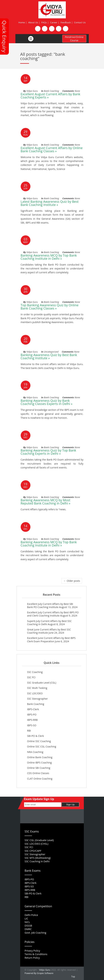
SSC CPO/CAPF (33, 851)
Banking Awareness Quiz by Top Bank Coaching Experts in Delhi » (48, 452)
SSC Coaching (35, 672)
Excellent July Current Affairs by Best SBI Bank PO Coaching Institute (50, 605)
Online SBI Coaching (39, 768)
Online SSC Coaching (39, 741)
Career (54, 22)
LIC (26, 919)
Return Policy (32, 958)
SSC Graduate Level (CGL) (42, 683)
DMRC (28, 929)
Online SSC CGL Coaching (42, 746)
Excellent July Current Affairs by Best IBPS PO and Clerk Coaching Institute (53, 614)
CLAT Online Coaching (40, 779)
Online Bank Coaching (40, 757)
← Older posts (72, 581)
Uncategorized (51, 352)
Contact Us (80, 22)
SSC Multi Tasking (37, 688)
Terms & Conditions (36, 954)
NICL (27, 922)
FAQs (44, 22)
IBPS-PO (32, 715)
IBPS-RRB (32, 720)
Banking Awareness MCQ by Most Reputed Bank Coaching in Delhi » (46, 502)
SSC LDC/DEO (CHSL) (36, 844)
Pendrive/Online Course (74, 39)
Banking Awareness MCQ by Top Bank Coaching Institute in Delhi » (49, 257)
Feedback (66, 22)
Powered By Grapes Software (39, 973)
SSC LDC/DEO (35, 693)
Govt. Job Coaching (35, 933)
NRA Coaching (35, 752)
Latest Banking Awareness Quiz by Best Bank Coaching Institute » (50, 203)
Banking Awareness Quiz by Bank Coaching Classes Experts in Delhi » (47, 402)
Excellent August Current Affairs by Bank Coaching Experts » (50, 96)
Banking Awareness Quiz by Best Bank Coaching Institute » (49, 356)
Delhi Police (31, 915)
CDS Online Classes (38, 773)
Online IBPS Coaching (39, 763)
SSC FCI (31, 677)
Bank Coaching (51, 91)
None (77, 91)
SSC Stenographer (37, 699)
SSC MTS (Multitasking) (38, 858)
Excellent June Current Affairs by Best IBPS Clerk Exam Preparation (51, 640)
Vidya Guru (45, 970)
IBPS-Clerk (33, 709)
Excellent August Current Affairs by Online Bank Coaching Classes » (52, 149)
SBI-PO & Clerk (35, 736)
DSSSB (28, 926)
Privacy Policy (32, 951)
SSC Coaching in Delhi (37, 861)
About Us (33, 22)
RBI (29, 731)
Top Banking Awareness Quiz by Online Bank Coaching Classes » (50, 307)
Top (73, 977)
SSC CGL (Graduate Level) (39, 840)
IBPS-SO (32, 725)
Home (22, 22)
